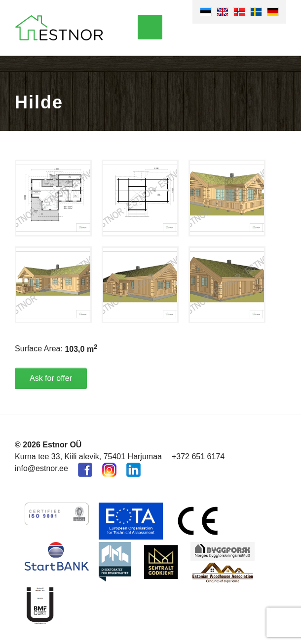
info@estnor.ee (41, 468)
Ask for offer (51, 378)
